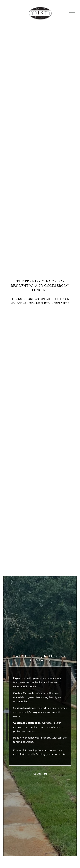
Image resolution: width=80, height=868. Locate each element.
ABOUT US (40, 774)
